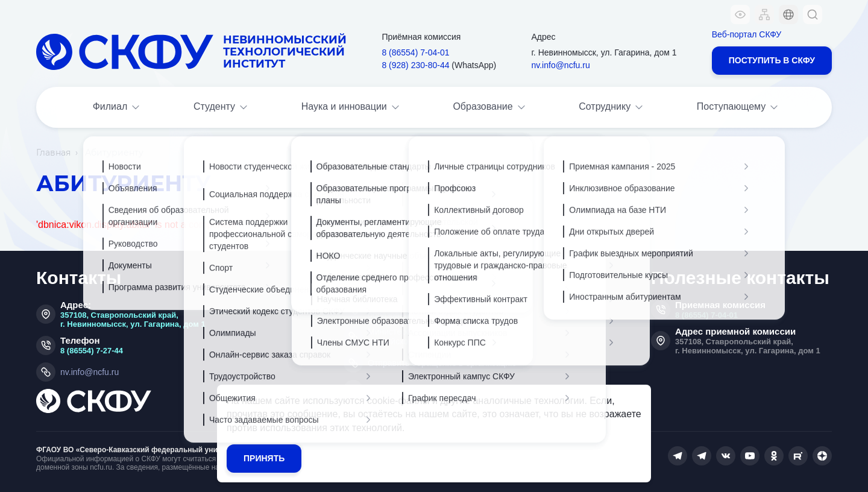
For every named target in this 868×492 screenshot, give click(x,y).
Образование (490, 107)
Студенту (222, 107)
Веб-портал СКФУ (747, 34)
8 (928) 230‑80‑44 (415, 65)
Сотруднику (612, 107)
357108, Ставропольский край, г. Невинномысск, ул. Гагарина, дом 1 (133, 320)
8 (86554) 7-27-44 (92, 351)
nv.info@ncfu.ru (560, 65)
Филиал (118, 107)
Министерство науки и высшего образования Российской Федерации (440, 310)
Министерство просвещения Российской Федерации (423, 336)
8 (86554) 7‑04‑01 (415, 52)
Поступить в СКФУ (772, 60)
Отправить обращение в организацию (442, 363)
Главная (53, 153)
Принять (264, 458)
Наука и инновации (351, 107)
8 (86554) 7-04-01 (706, 315)
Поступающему (739, 107)
